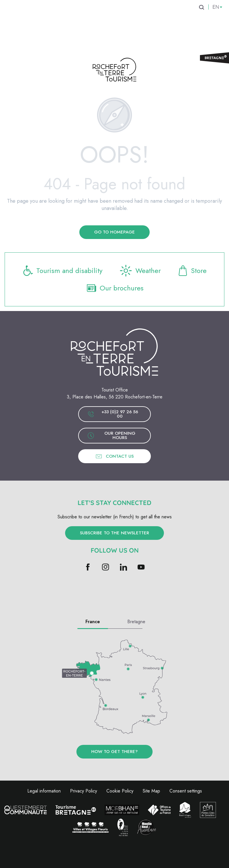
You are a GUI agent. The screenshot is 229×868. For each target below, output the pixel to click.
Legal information (44, 791)
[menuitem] (38, 17)
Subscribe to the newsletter (114, 533)
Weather (140, 271)
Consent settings (186, 791)
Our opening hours (111, 435)
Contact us (114, 456)
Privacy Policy (84, 791)
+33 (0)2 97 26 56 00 (113, 414)
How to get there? (114, 752)
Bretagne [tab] (136, 622)
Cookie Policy (120, 791)
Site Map (151, 791)
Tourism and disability (62, 271)
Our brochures (115, 288)
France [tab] (93, 622)
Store (192, 271)
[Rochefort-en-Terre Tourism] (114, 71)
